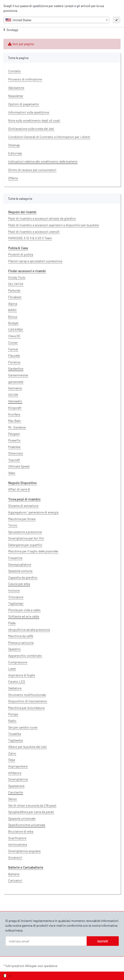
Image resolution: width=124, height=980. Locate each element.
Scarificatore (17, 838)
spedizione (51, 966)
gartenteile (16, 382)
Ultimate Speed (19, 466)
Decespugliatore (20, 564)
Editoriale (15, 153)
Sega (12, 760)
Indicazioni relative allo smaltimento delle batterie (43, 161)
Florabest (15, 297)
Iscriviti (103, 941)
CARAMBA (16, 330)
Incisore (14, 590)
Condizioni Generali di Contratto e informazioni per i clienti (49, 137)
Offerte (13, 178)
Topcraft (14, 460)
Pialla (12, 623)
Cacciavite (15, 792)
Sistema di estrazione (23, 506)
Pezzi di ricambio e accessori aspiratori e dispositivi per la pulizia (53, 225)
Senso (13, 799)
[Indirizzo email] (46, 941)
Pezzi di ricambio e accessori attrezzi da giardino (42, 218)
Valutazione (16, 88)
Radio (12, 721)
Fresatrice (15, 558)
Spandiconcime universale (27, 825)
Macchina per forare (22, 519)
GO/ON (13, 395)
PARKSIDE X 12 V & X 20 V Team (30, 238)
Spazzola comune (20, 571)
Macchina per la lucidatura (26, 708)
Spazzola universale (22, 818)
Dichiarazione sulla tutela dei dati (31, 129)
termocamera (18, 844)
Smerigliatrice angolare (24, 851)
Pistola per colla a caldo (24, 610)
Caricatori (15, 880)
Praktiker (14, 447)
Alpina (13, 304)
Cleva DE (14, 336)
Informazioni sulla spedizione (29, 112)
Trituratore (16, 597)
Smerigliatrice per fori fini (26, 538)
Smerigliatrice (18, 779)
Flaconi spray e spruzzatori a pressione (35, 261)
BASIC (13, 310)
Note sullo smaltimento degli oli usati (34, 120)
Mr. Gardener (17, 427)
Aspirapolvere (18, 766)
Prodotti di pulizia (21, 254)
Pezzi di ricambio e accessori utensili (34, 232)
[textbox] (56, 20)
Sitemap (14, 145)
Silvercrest (16, 453)
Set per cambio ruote (23, 727)
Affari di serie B (19, 489)
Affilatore (15, 773)
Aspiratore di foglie (22, 675)
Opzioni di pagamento (24, 104)
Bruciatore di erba (21, 831)
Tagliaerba (15, 740)
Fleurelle (14, 355)
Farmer (13, 349)
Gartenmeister (18, 375)
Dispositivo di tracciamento (28, 701)
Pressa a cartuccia (21, 643)
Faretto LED (17, 681)
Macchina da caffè (21, 636)
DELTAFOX (16, 284)
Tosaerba (15, 734)
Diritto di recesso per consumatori (32, 170)
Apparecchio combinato (25, 655)
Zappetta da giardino (23, 577)
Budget (13, 323)
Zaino (12, 753)
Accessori (15, 857)
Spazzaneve (16, 786)
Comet (13, 342)
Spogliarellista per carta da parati (31, 812)
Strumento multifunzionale (27, 695)
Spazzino (14, 649)
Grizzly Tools (17, 277)
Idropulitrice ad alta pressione (29, 630)
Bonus (13, 317)
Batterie (14, 874)
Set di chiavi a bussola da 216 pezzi (32, 805)
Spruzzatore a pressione (25, 532)
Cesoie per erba (19, 584)
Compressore (18, 662)
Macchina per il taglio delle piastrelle (33, 551)
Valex (12, 473)
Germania (15, 388)
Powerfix (14, 440)
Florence (14, 362)
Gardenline (16, 368)
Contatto (14, 71)
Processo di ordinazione (25, 79)
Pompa (13, 714)
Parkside (14, 290)
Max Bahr (15, 421)
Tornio (13, 525)
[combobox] (56, 20)
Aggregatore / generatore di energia (33, 512)
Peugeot (14, 434)
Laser (12, 668)
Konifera (14, 414)
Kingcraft (15, 408)
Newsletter (16, 96)
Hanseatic (15, 401)
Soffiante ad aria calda (24, 616)
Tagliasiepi (16, 603)
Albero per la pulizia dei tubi (27, 747)
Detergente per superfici (25, 545)
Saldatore (15, 688)
